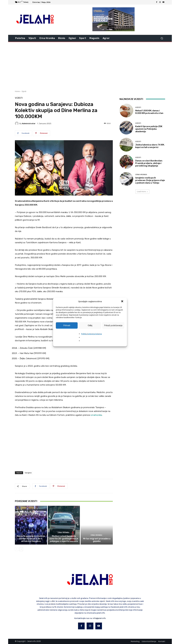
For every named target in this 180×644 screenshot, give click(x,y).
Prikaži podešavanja (113, 325)
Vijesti (24, 91)
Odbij (90, 325)
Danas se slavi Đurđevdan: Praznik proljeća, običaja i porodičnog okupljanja (149, 163)
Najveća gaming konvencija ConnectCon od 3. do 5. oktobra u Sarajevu (31, 539)
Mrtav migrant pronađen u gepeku (97, 540)
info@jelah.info (99, 618)
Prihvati (67, 325)
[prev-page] (17, 549)
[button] (122, 301)
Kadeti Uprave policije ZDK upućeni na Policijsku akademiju (149, 129)
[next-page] (21, 549)
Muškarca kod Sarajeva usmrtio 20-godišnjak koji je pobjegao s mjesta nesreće (64, 539)
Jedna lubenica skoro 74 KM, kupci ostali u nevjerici (150, 146)
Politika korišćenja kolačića (91, 334)
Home (17, 91)
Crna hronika (63, 533)
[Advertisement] (90, 66)
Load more (142, 192)
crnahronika (96, 415)
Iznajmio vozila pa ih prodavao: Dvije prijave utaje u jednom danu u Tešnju (150, 180)
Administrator (29, 124)
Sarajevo (28, 473)
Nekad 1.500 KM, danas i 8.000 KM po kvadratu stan (149, 112)
